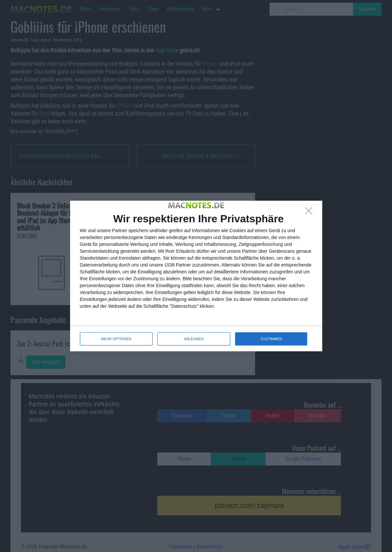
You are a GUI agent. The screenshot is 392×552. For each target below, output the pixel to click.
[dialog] (196, 276)
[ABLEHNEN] (310, 212)
